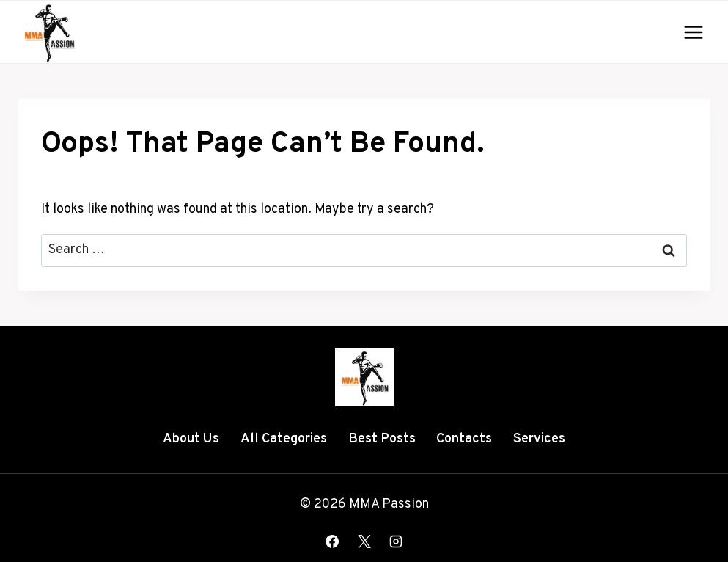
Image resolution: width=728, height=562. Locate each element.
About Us (191, 439)
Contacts (464, 439)
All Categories (284, 439)
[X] (364, 541)
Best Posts (382, 439)
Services (539, 439)
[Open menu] (693, 32)
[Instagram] (396, 541)
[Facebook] (332, 541)
